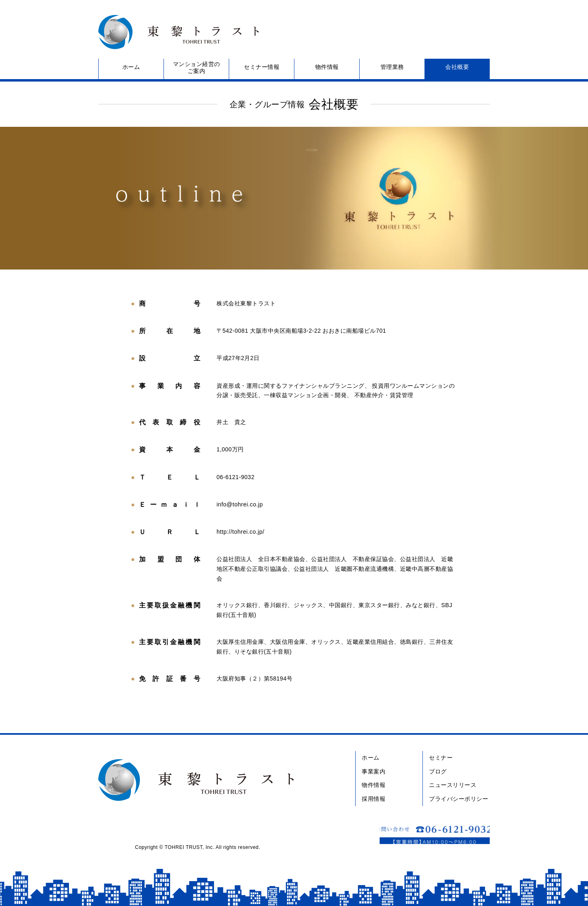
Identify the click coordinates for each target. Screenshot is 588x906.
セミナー (441, 758)
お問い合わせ (422, 32)
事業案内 (374, 771)
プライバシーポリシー (459, 799)
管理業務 (392, 67)
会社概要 (457, 67)
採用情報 (374, 799)
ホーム (131, 67)
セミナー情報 (262, 67)
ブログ (438, 771)
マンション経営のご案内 (197, 67)
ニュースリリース (453, 785)
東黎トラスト (176, 32)
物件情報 (327, 67)
